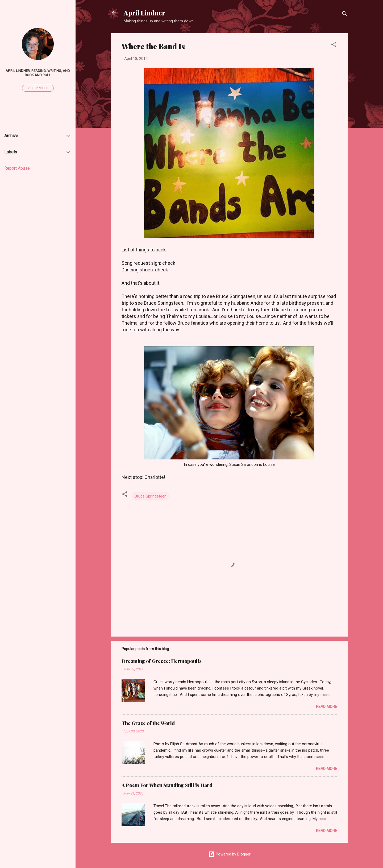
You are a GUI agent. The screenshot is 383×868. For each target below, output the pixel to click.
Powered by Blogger (229, 854)
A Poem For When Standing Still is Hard (167, 785)
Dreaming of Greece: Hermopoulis (162, 661)
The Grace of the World (148, 723)
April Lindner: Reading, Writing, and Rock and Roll (38, 73)
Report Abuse (17, 168)
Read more (326, 707)
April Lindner (144, 13)
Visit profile (38, 88)
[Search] (344, 15)
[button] (334, 45)
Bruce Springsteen (151, 496)
